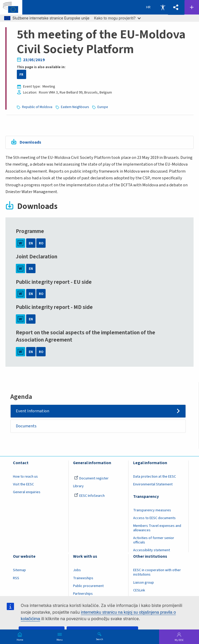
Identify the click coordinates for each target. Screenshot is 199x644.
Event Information (33, 411)
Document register (91, 478)
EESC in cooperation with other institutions (157, 573)
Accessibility (163, 7)
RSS (16, 578)
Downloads (31, 142)
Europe (103, 107)
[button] (176, 7)
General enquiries (27, 492)
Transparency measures (152, 510)
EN (31, 243)
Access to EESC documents (154, 518)
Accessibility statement (152, 550)
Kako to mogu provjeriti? (117, 18)
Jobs (77, 570)
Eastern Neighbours (75, 107)
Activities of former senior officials (154, 540)
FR (21, 75)
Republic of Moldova (37, 107)
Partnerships (83, 594)
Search (99, 639)
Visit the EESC (23, 484)
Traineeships (83, 578)
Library (78, 486)
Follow (192, 7)
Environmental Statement (153, 484)
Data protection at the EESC (155, 477)
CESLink (139, 590)
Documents (26, 426)
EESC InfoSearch (89, 496)
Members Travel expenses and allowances (157, 528)
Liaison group (144, 583)
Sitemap (19, 570)
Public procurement (88, 586)
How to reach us (25, 477)
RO (41, 243)
